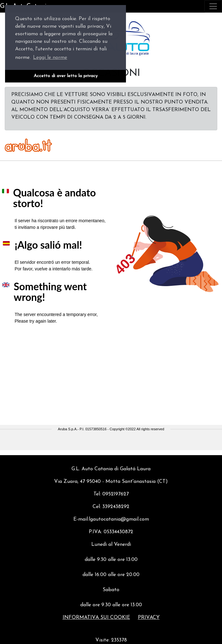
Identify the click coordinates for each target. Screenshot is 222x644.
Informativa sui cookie (96, 618)
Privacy (149, 618)
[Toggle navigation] (213, 6)
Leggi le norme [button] (50, 58)
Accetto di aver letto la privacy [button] (66, 76)
